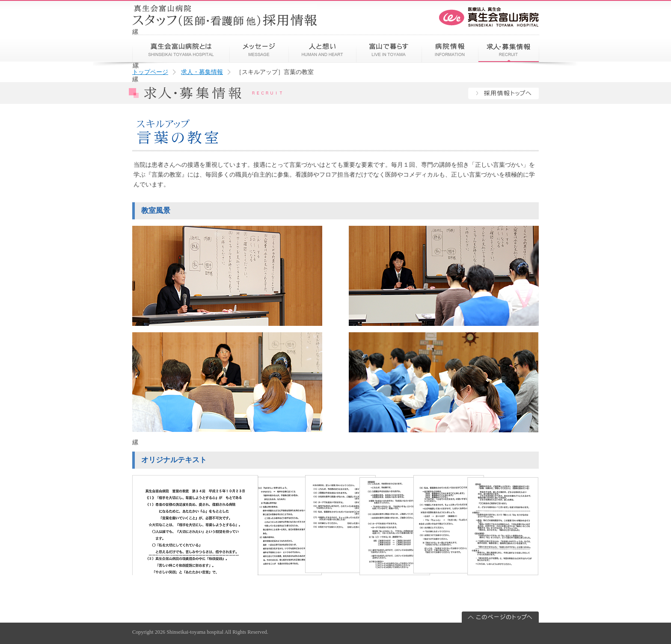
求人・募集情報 (202, 72)
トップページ (150, 72)
